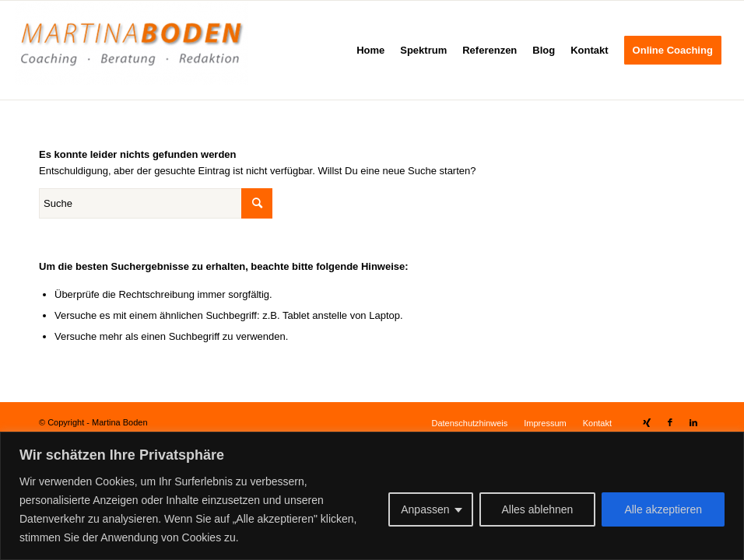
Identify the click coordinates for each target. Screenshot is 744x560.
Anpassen (425, 509)
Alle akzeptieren (663, 509)
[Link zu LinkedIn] (693, 422)
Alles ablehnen (538, 509)
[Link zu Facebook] (670, 422)
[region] (372, 496)
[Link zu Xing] (647, 422)
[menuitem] (370, 50)
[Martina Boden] (132, 50)
